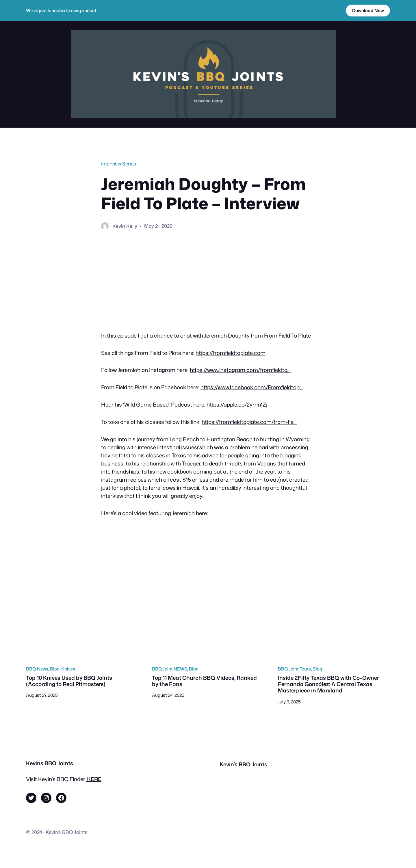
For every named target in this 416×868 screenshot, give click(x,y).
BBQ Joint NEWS (170, 669)
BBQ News (37, 669)
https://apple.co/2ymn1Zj (237, 405)
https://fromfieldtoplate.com (231, 353)
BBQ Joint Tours (294, 669)
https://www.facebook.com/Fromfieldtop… (252, 387)
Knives (68, 669)
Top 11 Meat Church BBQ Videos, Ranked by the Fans (204, 681)
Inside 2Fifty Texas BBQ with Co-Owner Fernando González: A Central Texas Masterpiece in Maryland (328, 684)
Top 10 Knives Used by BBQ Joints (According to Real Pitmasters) (69, 681)
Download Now (368, 10)
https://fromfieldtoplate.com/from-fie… (249, 422)
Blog (55, 669)
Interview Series (119, 164)
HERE (94, 779)
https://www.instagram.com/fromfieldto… (240, 370)
